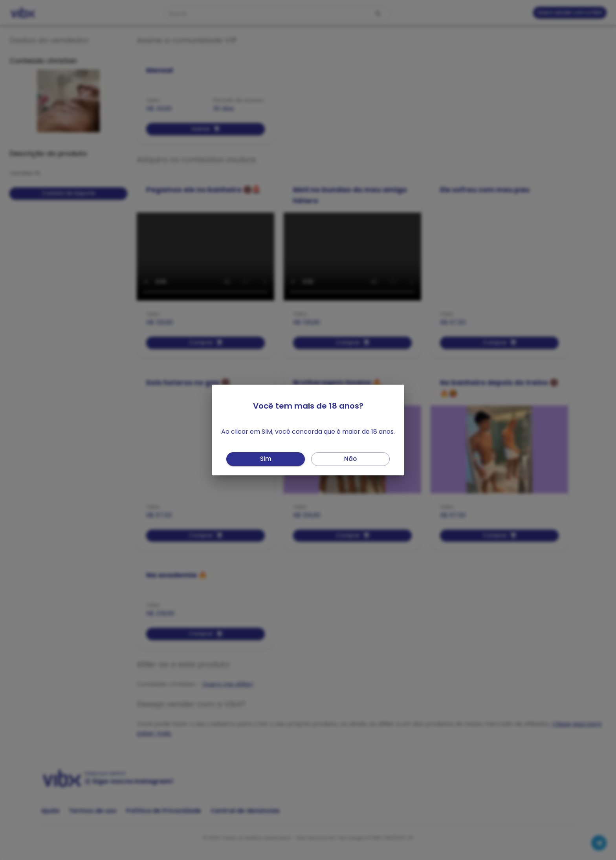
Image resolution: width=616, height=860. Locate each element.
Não (350, 459)
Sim (266, 459)
